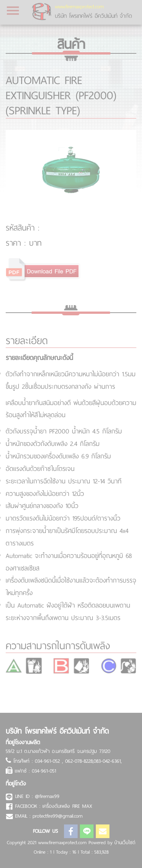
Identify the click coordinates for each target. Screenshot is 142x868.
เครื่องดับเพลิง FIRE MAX (67, 806)
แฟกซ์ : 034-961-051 (35, 771)
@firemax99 (47, 796)
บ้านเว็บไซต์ (125, 843)
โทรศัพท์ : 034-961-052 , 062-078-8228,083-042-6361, (67, 761)
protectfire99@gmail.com (58, 816)
